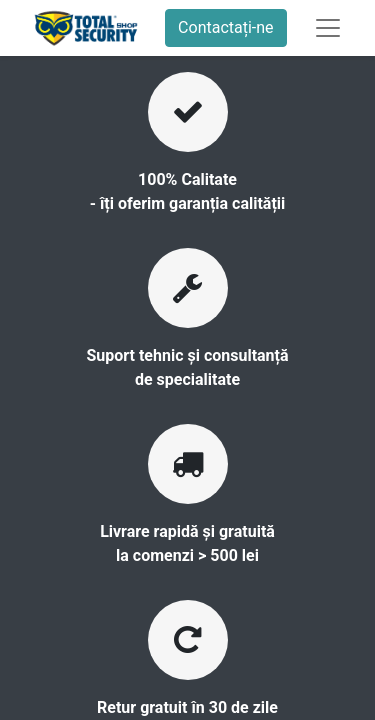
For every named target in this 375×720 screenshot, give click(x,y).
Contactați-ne (226, 27)
